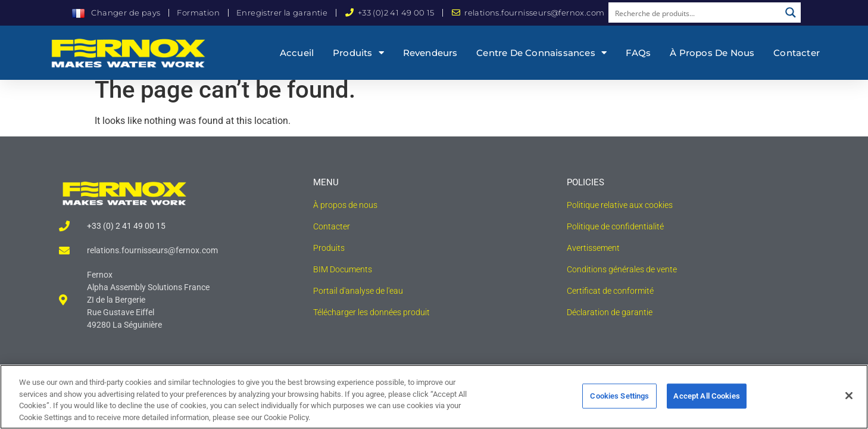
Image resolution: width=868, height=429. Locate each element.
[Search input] (695, 13)
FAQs (638, 53)
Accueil (297, 53)
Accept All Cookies (706, 402)
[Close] (849, 402)
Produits (358, 53)
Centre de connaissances (541, 53)
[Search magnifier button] (791, 13)
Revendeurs (430, 53)
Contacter (797, 53)
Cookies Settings (619, 402)
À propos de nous (712, 53)
